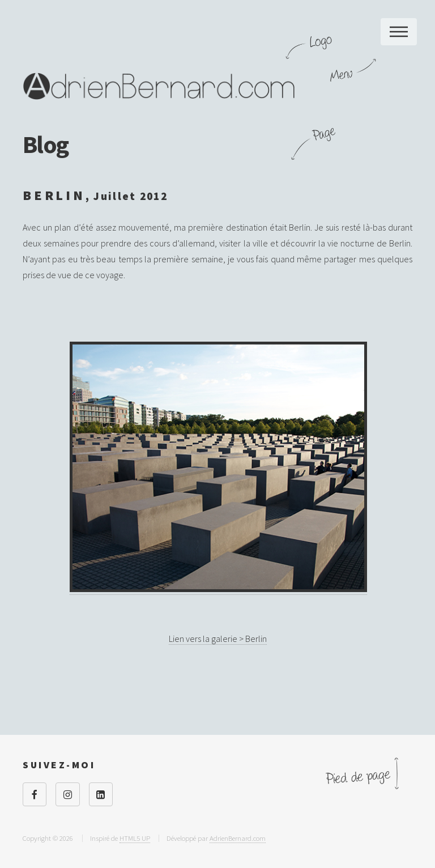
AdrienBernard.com (238, 838)
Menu (399, 32)
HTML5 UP (135, 838)
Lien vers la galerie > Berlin (218, 639)
